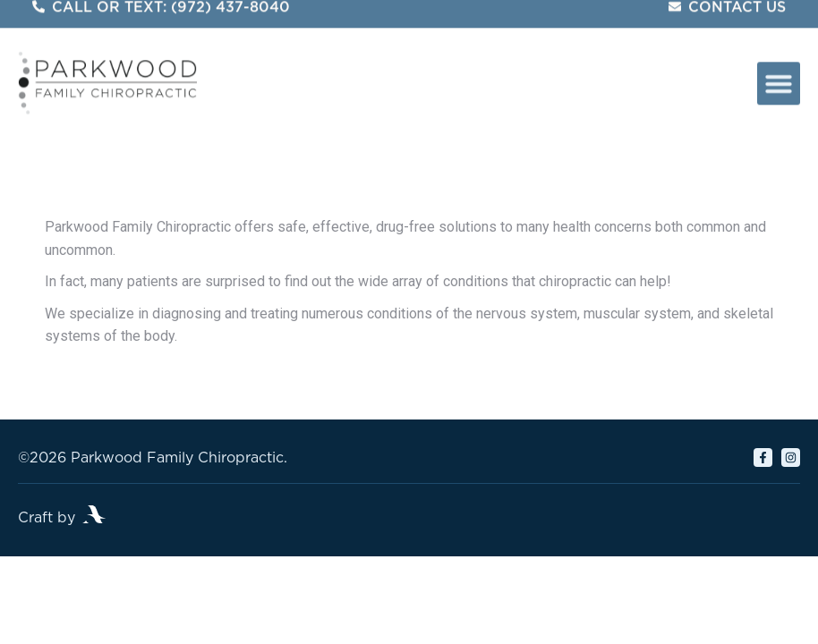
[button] (779, 74)
